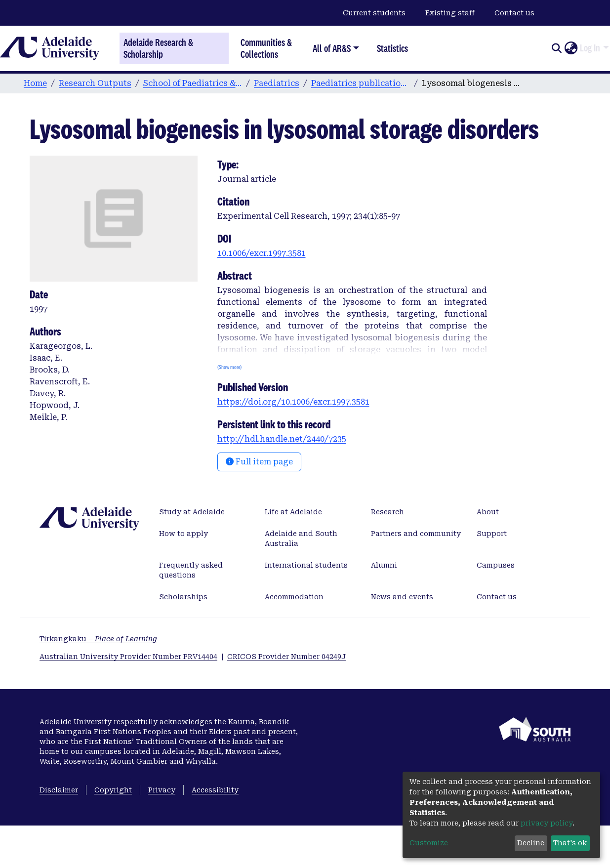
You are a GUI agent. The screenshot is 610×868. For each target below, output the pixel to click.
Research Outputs (95, 83)
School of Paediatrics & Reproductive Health (193, 83)
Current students (374, 13)
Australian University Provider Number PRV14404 (128, 657)
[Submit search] (556, 48)
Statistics (392, 48)
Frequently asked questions (191, 570)
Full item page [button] (259, 462)
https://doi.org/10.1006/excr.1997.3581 (293, 402)
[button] (571, 48)
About (488, 512)
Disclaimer (59, 790)
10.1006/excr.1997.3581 (262, 253)
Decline (531, 843)
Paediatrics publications (361, 83)
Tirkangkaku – (98, 639)
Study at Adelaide (192, 512)
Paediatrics (277, 83)
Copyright (113, 790)
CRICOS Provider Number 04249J (286, 657)
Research (387, 512)
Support (492, 534)
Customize (429, 843)
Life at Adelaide (293, 512)
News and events (402, 597)
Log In (590, 48)
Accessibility (215, 790)
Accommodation (294, 597)
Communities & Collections (266, 48)
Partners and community (416, 534)
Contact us (514, 13)
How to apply (183, 534)
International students (306, 565)
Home (35, 83)
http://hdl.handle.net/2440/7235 (282, 439)
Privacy (162, 790)
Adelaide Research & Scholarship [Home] (158, 48)
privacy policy (547, 823)
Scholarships (183, 597)
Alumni (384, 565)
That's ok (570, 843)
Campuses (496, 565)
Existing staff (450, 13)
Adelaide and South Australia (301, 538)
